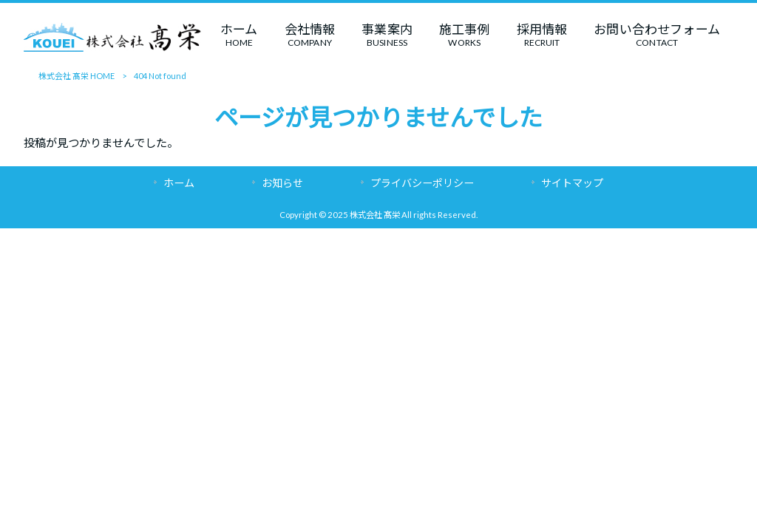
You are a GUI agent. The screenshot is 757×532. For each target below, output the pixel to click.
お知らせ (282, 183)
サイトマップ (572, 183)
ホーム (179, 183)
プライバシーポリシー (422, 183)
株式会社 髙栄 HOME (77, 76)
